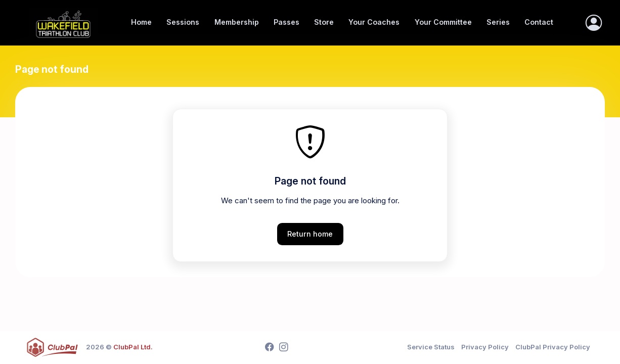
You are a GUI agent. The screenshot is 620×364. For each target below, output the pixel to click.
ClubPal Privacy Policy (553, 347)
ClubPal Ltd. (133, 347)
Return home (310, 234)
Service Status (431, 347)
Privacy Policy (485, 347)
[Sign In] (594, 23)
